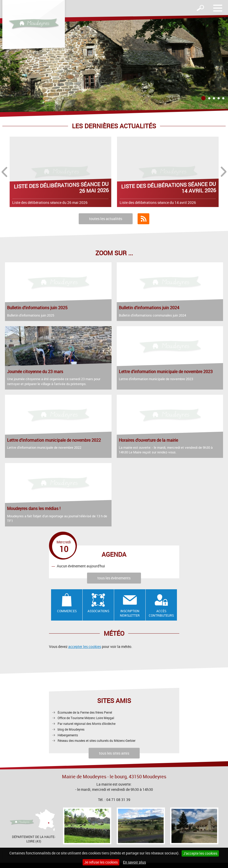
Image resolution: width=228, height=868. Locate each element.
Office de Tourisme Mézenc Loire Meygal (86, 718)
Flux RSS (143, 219)
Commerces (67, 611)
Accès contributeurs (161, 613)
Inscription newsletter (130, 613)
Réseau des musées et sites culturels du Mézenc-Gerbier (97, 740)
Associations (98, 611)
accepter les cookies (85, 647)
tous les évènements (114, 578)
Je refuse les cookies (101, 862)
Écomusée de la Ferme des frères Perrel (85, 712)
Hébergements (68, 735)
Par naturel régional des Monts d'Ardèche (87, 724)
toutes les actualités (106, 219)
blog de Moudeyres (71, 729)
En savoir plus (134, 862)
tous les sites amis (114, 753)
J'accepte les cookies (200, 853)
